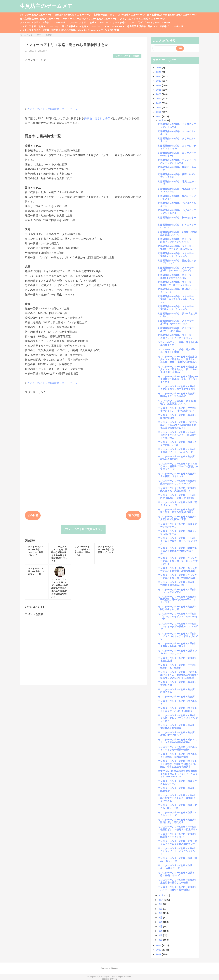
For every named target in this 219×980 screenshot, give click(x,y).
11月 (162, 895)
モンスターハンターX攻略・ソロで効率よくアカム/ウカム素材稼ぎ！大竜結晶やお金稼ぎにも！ (177, 425)
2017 (159, 108)
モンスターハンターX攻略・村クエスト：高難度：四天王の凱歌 (177, 755)
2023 (159, 81)
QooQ (115, 979)
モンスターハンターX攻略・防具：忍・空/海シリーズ (176, 874)
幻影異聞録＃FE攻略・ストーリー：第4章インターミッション (177, 276)
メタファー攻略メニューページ (36, 15)
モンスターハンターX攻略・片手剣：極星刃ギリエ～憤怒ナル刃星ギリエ (178, 828)
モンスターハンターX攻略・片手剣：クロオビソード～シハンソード (177, 451)
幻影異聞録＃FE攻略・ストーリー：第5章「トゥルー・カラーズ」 (177, 269)
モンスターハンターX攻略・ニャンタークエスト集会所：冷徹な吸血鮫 (177, 569)
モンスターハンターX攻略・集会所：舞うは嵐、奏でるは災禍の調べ (177, 511)
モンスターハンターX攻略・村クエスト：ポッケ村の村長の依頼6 (177, 748)
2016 (159, 112)
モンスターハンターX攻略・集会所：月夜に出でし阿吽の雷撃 (177, 518)
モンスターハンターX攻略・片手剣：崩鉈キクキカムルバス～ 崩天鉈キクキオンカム (177, 435)
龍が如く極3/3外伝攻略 (64, 30)
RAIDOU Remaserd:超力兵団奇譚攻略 (125, 26)
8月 (161, 909)
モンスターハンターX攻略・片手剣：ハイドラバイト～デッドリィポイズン (178, 636)
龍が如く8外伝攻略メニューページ (73, 15)
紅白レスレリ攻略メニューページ (165, 26)
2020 (159, 94)
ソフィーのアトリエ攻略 (127, 56)
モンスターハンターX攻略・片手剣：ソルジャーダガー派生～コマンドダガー (178, 626)
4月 (161, 926)
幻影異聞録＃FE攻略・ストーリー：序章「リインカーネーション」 (177, 337)
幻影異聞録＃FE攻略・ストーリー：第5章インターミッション (177, 255)
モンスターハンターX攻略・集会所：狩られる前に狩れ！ (177, 458)
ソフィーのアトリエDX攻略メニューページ (42, 22)
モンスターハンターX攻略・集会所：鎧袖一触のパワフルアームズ (177, 482)
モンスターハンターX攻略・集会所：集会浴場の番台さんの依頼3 (177, 881)
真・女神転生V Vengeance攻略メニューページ (172, 15)
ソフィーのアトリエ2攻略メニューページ (89, 22)
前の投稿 (134, 515)
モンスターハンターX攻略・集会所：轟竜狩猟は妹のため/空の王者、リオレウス (177, 599)
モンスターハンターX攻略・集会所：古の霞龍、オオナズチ (177, 475)
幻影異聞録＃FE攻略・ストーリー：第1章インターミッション (177, 322)
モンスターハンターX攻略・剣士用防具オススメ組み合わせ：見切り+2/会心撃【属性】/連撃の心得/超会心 (177, 359)
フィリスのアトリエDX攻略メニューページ (142, 19)
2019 (159, 99)
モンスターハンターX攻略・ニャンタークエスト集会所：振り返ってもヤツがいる (178, 561)
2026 (159, 68)
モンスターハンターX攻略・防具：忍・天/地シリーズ (176, 867)
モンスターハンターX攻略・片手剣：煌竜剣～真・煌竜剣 (177, 666)
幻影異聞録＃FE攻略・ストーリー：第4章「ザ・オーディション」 (177, 283)
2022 (159, 85)
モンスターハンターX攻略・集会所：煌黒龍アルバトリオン (177, 835)
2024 (159, 76)
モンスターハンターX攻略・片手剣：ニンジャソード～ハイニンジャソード (178, 851)
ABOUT (166, 22)
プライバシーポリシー (148, 22)
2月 (161, 935)
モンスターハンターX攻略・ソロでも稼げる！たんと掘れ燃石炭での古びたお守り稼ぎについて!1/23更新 (178, 675)
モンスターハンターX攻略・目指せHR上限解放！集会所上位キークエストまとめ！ (178, 379)
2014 (159, 945)
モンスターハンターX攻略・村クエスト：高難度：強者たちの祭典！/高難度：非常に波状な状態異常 (177, 764)
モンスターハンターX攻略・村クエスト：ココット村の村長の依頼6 (177, 709)
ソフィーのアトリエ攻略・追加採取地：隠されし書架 (177, 351)
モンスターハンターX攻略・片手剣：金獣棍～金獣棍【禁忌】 (177, 645)
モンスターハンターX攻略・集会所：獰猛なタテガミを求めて (177, 395)
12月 (162, 120)
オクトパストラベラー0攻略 (34, 30)
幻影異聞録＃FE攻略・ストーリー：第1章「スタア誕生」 (177, 329)
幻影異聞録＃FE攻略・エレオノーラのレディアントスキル (177, 161)
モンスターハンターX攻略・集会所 (176, 697)
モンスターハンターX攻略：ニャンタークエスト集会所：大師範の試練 (177, 576)
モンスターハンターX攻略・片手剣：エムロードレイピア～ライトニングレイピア (178, 718)
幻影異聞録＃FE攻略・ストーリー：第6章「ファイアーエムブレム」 (177, 248)
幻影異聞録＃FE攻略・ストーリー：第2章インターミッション (177, 308)
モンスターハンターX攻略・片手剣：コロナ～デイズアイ (177, 591)
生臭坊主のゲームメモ (46, 6)
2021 (159, 90)
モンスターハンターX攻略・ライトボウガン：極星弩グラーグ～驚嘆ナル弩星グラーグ (178, 466)
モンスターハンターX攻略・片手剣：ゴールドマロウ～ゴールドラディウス (178, 541)
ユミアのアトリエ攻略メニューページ (40, 26)
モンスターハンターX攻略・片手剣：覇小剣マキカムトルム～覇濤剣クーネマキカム (178, 798)
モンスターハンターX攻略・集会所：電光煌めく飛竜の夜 (177, 727)
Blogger (114, 968)
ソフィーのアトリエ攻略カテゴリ (83, 529)
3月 (161, 931)
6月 (161, 917)
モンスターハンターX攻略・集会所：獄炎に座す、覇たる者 (177, 821)
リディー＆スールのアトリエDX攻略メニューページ (90, 19)
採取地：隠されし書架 (97, 118)
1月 (161, 940)
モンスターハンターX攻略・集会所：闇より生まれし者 (177, 608)
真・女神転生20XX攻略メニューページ (82, 26)
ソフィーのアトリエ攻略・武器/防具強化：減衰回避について (177, 402)
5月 (161, 922)
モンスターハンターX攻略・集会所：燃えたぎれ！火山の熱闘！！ (177, 489)
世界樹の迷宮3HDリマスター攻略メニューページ (119, 15)
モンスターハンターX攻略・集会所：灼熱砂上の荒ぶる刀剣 (177, 584)
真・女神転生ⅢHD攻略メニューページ (40, 19)
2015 (159, 116)
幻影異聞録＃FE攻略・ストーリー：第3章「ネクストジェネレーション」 (177, 299)
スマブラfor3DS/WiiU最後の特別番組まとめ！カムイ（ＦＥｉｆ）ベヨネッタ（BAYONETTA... (178, 774)
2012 (159, 954)
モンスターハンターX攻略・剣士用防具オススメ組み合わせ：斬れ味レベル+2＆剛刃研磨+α (178, 369)
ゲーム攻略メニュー (123, 22)
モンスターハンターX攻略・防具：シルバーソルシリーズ (177, 652)
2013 (159, 950)
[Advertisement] (83, 83)
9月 (161, 904)
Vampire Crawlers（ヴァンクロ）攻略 (98, 30)
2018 (159, 103)
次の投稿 (33, 515)
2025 (159, 72)
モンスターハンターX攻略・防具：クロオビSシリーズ (177, 443)
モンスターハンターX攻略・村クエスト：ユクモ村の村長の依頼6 (177, 741)
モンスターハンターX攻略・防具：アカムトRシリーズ (177, 807)
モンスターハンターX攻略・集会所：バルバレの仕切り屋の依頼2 (177, 888)
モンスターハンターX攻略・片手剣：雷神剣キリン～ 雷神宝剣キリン (177, 409)
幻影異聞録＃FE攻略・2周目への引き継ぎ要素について (178, 233)
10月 (162, 900)
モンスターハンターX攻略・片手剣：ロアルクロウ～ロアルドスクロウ (177, 388)
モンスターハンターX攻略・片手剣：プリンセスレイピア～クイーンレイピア (178, 616)
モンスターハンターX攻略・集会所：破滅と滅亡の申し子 (177, 734)
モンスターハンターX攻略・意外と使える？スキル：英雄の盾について (177, 843)
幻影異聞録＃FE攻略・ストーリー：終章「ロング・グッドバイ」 (177, 240)
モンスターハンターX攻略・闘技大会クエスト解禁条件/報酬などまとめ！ (177, 551)
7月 (161, 913)
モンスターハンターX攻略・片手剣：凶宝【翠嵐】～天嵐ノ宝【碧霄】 (177, 497)
